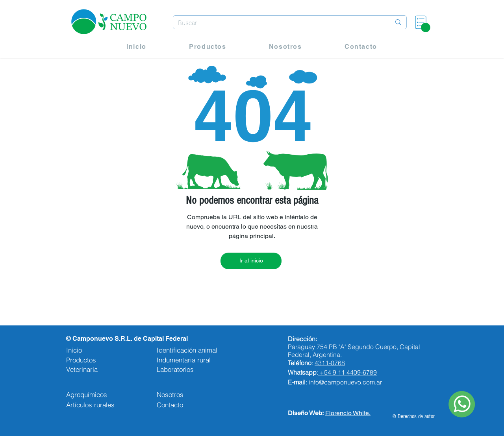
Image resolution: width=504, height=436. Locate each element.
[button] (426, 28)
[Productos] (90, 360)
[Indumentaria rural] (196, 360)
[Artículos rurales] (103, 405)
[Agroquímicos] (103, 394)
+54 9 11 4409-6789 (348, 372)
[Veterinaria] (90, 369)
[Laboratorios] (196, 369)
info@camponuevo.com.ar (345, 382)
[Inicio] (90, 350)
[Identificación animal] (200, 350)
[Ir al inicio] (251, 261)
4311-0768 (330, 363)
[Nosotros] (196, 394)
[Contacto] (196, 405)
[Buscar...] (278, 23)
